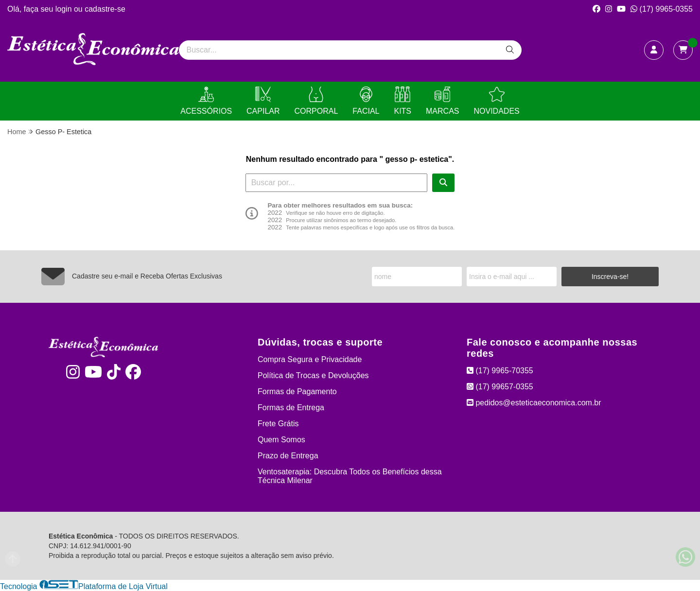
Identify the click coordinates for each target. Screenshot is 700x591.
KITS (402, 101)
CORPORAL (316, 101)
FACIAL (366, 101)
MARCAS (442, 101)
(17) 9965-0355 (662, 9)
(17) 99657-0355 (500, 387)
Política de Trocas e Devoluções (313, 375)
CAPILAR (263, 101)
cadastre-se (105, 9)
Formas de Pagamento (297, 391)
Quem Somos (281, 440)
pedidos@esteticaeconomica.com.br (534, 403)
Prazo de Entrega (288, 456)
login (65, 9)
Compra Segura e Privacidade (310, 359)
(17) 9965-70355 (500, 371)
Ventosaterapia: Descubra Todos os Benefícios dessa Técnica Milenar (350, 476)
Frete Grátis (278, 424)
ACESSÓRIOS (206, 101)
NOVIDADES (496, 101)
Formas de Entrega (291, 408)
